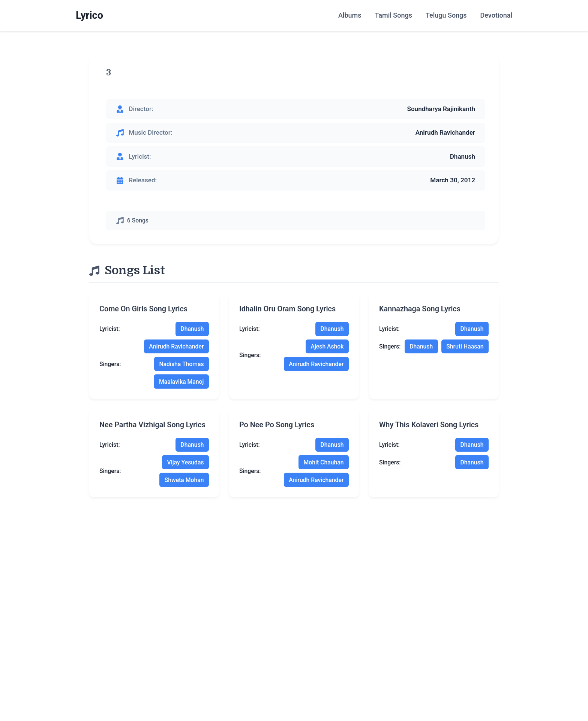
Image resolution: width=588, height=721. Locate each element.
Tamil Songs (393, 15)
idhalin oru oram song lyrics (287, 309)
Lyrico (89, 15)
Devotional (496, 15)
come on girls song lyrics (143, 309)
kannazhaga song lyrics (420, 309)
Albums (350, 15)
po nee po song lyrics (277, 425)
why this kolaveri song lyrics (429, 425)
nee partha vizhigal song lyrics (152, 425)
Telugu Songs (446, 15)
